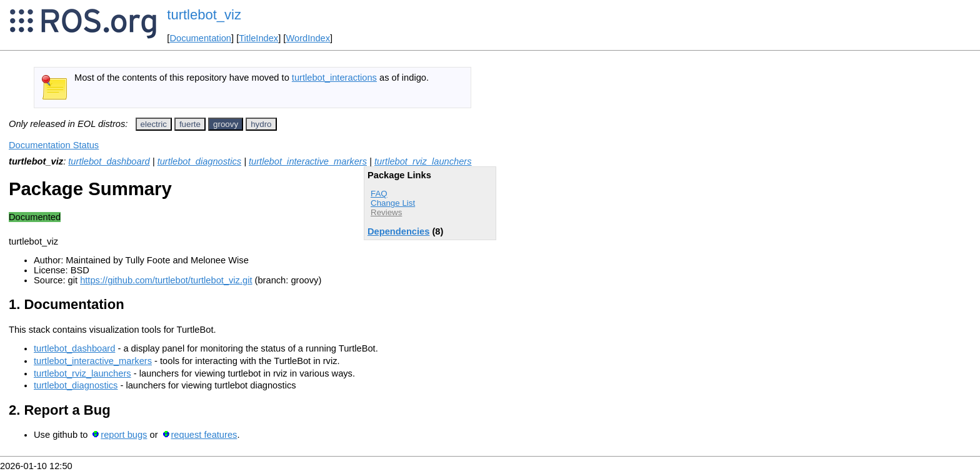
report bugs (124, 435)
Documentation (200, 38)
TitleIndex (258, 38)
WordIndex (308, 38)
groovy (226, 124)
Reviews (386, 212)
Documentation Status (54, 145)
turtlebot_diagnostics (199, 161)
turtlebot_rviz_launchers (423, 161)
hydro (261, 124)
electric (154, 124)
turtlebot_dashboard (109, 161)
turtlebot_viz (204, 15)
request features (204, 435)
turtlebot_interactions (334, 78)
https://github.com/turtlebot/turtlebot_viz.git (166, 280)
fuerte (190, 124)
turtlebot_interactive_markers (308, 161)
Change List (393, 203)
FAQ (379, 194)
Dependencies (398, 231)
